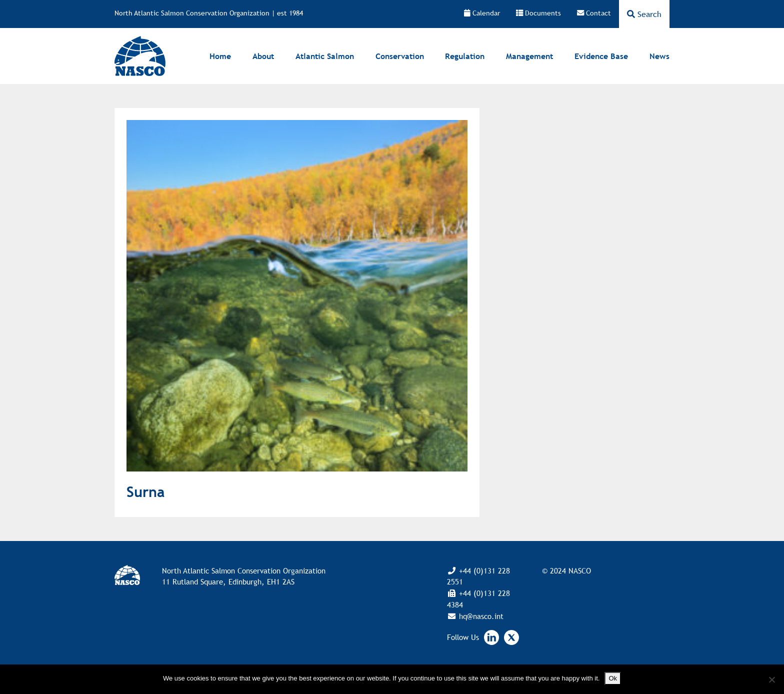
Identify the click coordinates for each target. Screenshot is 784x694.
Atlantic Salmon (325, 56)
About (263, 56)
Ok (613, 678)
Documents (538, 13)
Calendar (482, 13)
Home (220, 56)
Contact (594, 13)
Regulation (465, 56)
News (659, 56)
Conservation (400, 56)
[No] (771, 679)
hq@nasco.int (480, 616)
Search (644, 14)
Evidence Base (601, 56)
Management (529, 56)
